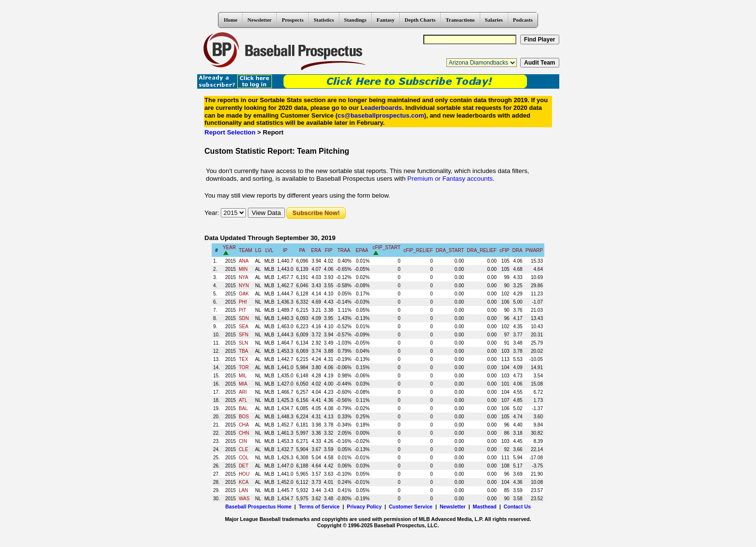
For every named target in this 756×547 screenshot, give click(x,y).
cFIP (505, 250)
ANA (244, 261)
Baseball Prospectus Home (258, 507)
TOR (244, 367)
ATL (243, 400)
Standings (355, 20)
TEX (243, 359)
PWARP (534, 250)
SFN (243, 335)
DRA (518, 250)
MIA (243, 384)
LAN (243, 490)
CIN (243, 441)
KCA (244, 482)
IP (285, 250)
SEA (243, 327)
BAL (243, 408)
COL (244, 458)
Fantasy (385, 20)
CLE (243, 449)
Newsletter (259, 20)
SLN (243, 343)
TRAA (344, 250)
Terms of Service (319, 507)
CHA (244, 425)
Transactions (460, 20)
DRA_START (450, 250)
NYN (244, 286)
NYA (243, 277)
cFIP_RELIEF (418, 250)
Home (230, 20)
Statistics (324, 20)
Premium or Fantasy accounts (450, 179)
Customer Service (411, 507)
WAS (244, 499)
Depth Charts (420, 20)
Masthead (485, 507)
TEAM (245, 250)
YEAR (229, 247)
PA (302, 250)
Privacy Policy (364, 507)
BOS (244, 417)
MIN (243, 269)
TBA (243, 351)
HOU (244, 474)
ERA (316, 250)
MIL (243, 376)
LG (258, 250)
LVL (269, 250)
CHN (244, 433)
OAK (244, 294)
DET (243, 466)
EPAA (362, 250)
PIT (243, 310)
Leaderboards (381, 108)
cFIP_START (387, 247)
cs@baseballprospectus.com (381, 115)
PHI (243, 302)
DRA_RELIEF (482, 250)
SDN (244, 318)
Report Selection (230, 132)
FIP (329, 250)
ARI (243, 392)
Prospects (292, 20)
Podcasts (523, 20)
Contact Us (517, 507)
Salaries (494, 20)
